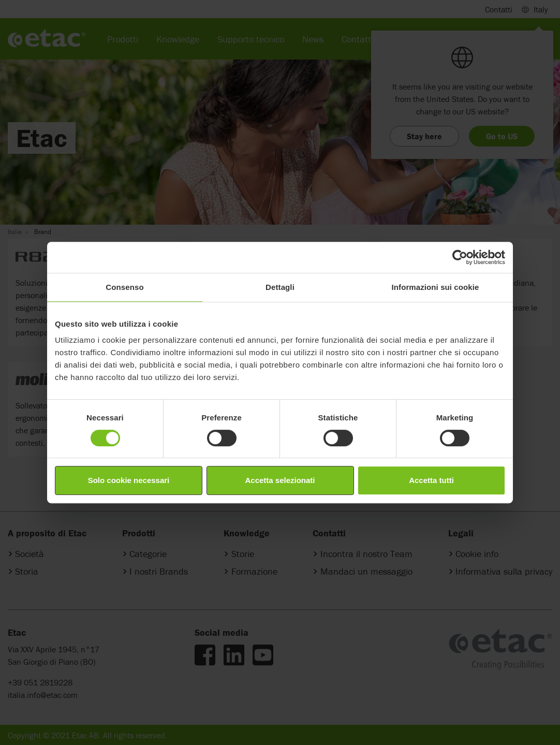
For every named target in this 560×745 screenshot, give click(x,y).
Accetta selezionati (280, 480)
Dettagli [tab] (280, 287)
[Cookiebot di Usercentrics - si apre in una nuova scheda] (460, 257)
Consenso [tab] (124, 287)
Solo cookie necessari (129, 480)
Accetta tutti (431, 480)
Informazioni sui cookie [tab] (436, 287)
